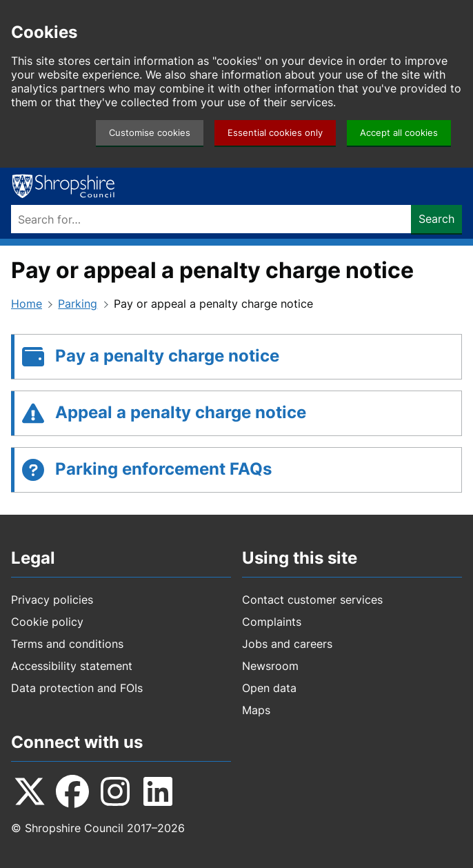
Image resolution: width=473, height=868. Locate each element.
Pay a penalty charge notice (167, 356)
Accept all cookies (399, 133)
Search (436, 219)
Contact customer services (312, 600)
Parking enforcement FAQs (163, 469)
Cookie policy (47, 622)
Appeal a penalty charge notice (181, 412)
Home (27, 304)
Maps (256, 710)
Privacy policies (52, 600)
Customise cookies (150, 133)
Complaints (272, 622)
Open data (269, 688)
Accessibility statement (72, 666)
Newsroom (270, 666)
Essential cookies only (275, 133)
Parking (78, 304)
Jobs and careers (287, 644)
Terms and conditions (67, 644)
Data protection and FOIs (77, 688)
